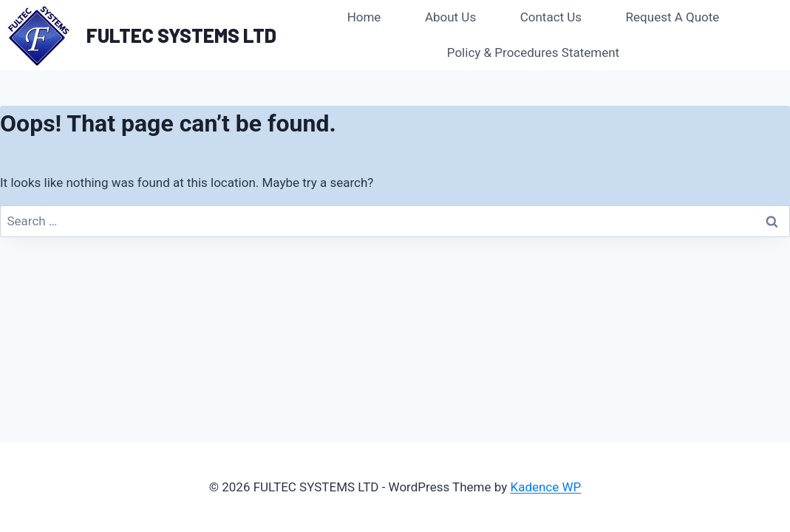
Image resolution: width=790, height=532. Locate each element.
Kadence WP (545, 487)
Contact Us (551, 17)
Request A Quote (673, 17)
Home (364, 17)
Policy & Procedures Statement (533, 52)
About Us (450, 17)
